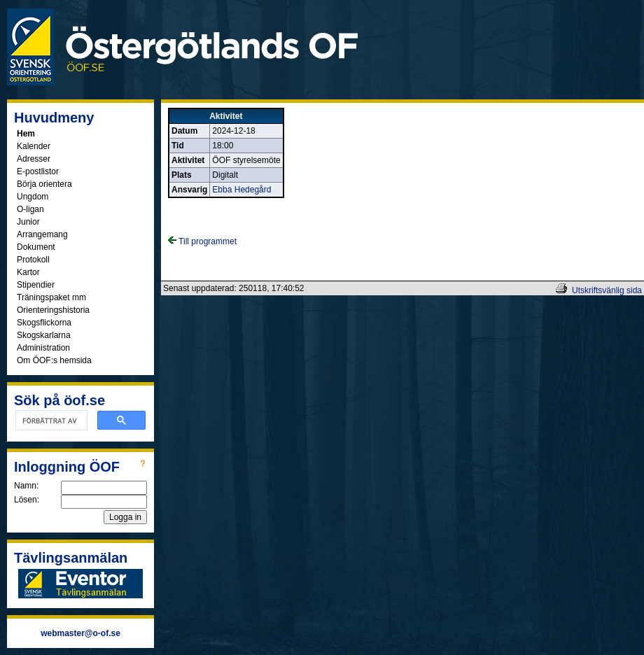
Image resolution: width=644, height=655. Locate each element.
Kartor (28, 272)
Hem (26, 134)
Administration (43, 348)
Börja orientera (44, 184)
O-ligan (30, 209)
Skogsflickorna (44, 323)
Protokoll (33, 260)
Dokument (36, 247)
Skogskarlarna (44, 335)
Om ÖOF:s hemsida (54, 360)
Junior (28, 222)
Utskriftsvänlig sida (607, 290)
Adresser (34, 159)
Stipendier (36, 285)
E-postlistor (38, 171)
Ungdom (33, 197)
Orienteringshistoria (53, 310)
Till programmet (202, 241)
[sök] (50, 421)
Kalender (34, 146)
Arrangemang (42, 234)
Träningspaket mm (51, 297)
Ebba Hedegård (241, 190)
